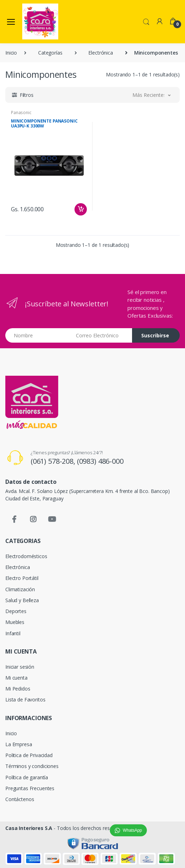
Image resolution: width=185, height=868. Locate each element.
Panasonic (21, 113)
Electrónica (100, 53)
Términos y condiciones (32, 766)
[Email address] (102, 335)
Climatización (20, 589)
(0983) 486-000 (100, 461)
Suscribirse (155, 335)
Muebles (15, 622)
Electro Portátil (22, 578)
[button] (146, 21)
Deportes (16, 611)
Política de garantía (27, 777)
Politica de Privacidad (29, 755)
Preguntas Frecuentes (30, 788)
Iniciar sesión (20, 667)
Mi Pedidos (18, 689)
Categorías (50, 53)
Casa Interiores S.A (29, 828)
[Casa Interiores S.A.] (40, 21)
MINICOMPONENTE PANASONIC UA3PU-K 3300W (44, 123)
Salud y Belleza (22, 600)
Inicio (11, 53)
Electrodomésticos (26, 556)
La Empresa (19, 744)
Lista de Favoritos (25, 700)
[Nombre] (38, 335)
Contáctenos (20, 799)
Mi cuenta (16, 678)
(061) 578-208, (54, 461)
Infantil (13, 633)
